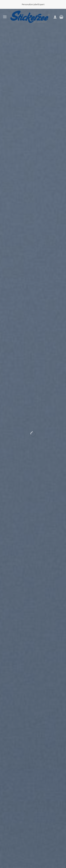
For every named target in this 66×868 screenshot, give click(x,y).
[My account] (55, 17)
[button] (5, 17)
